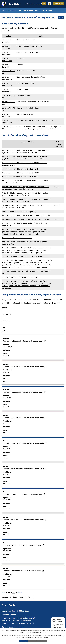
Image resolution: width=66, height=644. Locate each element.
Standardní (39, 4)
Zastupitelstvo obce (53, 303)
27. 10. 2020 (7, 347)
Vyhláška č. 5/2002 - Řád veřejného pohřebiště (20, 277)
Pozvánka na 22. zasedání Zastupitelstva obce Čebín (25, 418)
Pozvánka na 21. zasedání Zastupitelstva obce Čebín (24, 392)
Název (4, 308)
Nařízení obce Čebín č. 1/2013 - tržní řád (17, 238)
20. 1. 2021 (7, 423)
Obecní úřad (12, 10)
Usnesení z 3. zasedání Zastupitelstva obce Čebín (23, 571)
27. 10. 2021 (7, 500)
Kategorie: (5, 300)
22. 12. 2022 (7, 576)
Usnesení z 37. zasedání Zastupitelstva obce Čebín (24, 545)
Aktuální (6, 356)
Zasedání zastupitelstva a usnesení (28, 303)
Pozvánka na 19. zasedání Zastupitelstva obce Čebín (24, 341)
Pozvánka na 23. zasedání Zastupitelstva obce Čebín (25, 443)
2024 (29, 300)
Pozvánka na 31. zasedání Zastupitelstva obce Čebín (24, 494)
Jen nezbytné (34, 641)
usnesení (58, 300)
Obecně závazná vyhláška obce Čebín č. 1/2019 (20, 177)
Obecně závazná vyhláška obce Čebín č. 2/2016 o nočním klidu (26, 215)
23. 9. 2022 (7, 551)
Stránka (8, 592)
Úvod (3, 10)
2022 (14, 300)
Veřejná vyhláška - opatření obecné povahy (19, 212)
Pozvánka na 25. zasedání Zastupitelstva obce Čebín (25, 469)
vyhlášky (7, 303)
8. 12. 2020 (7, 398)
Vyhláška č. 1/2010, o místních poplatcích (18, 256)
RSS (61, 18)
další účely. (42, 632)
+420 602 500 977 (15, 621)
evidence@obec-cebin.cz (14, 627)
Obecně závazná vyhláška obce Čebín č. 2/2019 (20, 173)
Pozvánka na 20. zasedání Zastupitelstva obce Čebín (25, 367)
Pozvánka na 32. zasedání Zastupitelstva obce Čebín (25, 520)
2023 (21, 300)
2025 (37, 300)
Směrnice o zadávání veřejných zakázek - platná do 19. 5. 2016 (26, 219)
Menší (37, 4)
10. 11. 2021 (7, 525)
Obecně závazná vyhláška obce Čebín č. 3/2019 (20, 169)
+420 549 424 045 (18, 623)
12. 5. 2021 (7, 474)
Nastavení (43, 641)
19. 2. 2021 (7, 449)
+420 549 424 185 (18, 618)
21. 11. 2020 (7, 372)
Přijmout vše (23, 641)
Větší (41, 4)
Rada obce (47, 300)
